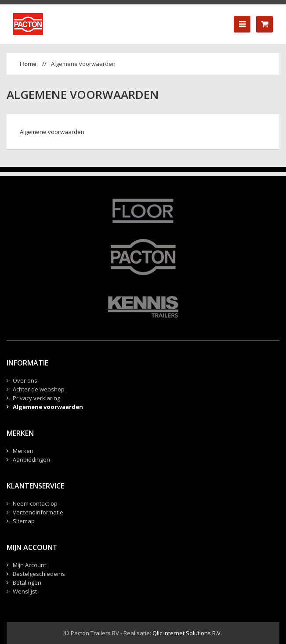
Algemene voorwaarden (83, 64)
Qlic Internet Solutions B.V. (187, 633)
